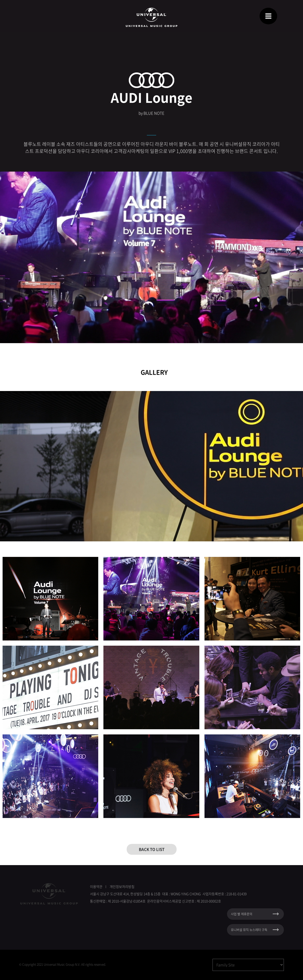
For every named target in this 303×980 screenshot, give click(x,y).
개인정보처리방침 (122, 886)
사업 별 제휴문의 (242, 914)
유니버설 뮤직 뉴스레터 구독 (249, 930)
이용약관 (96, 886)
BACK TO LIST (152, 849)
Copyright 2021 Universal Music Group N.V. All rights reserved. (64, 964)
